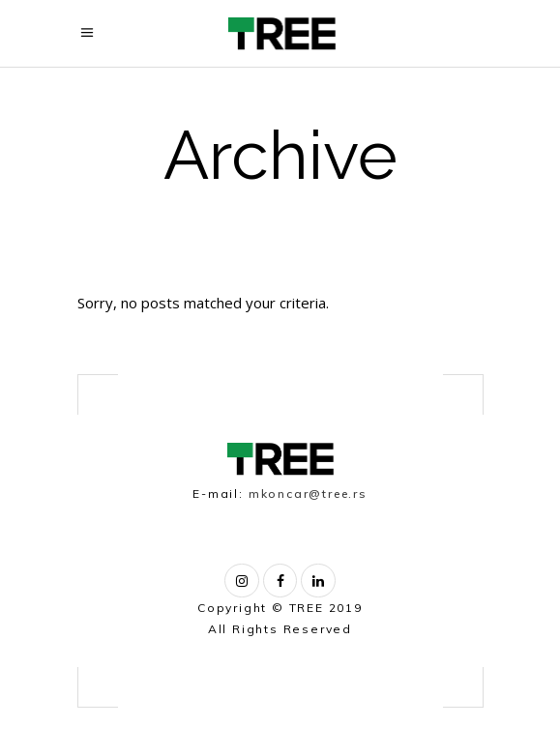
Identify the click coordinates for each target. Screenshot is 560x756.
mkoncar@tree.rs (308, 494)
